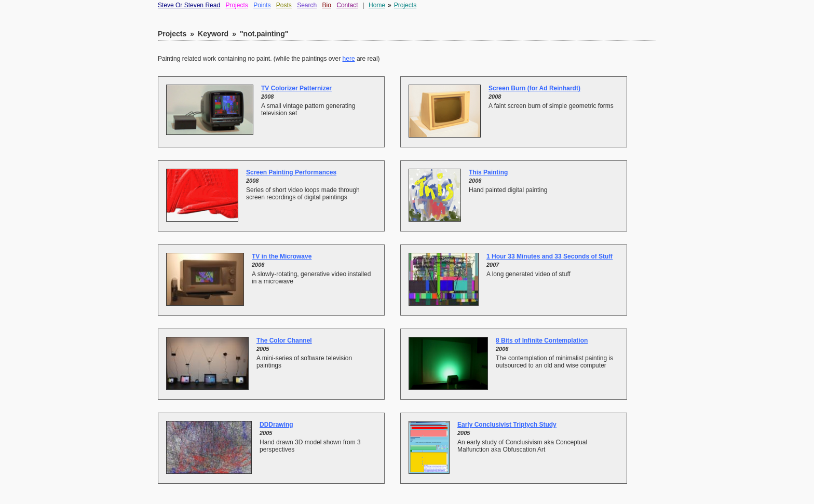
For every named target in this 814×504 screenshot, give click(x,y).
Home (377, 5)
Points (262, 5)
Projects (236, 5)
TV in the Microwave (282, 256)
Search (307, 5)
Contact (347, 5)
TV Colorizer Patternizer (296, 88)
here (349, 59)
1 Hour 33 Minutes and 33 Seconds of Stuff (550, 256)
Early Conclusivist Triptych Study (507, 425)
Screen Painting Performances (291, 172)
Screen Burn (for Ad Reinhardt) (534, 88)
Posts (284, 5)
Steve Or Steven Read (189, 5)
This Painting (488, 172)
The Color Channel (284, 340)
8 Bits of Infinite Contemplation (542, 340)
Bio (327, 5)
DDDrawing (276, 425)
